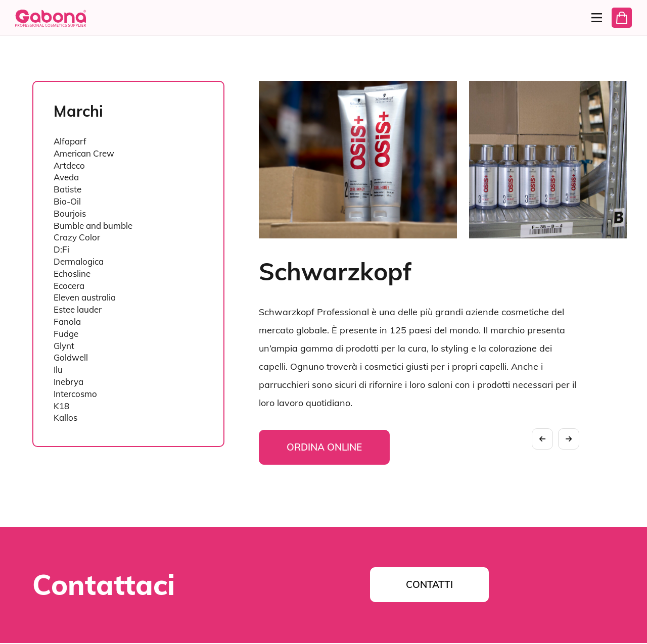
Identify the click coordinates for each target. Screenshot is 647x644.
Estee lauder (78, 309)
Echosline (72, 274)
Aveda (66, 177)
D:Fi (61, 249)
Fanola (67, 321)
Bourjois (70, 213)
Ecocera (69, 286)
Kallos (65, 417)
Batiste (67, 189)
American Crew (84, 153)
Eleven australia (85, 297)
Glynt (64, 346)
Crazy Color (77, 237)
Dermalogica (79, 261)
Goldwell (71, 357)
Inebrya (68, 382)
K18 (61, 406)
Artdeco (69, 165)
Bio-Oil (67, 201)
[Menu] (590, 18)
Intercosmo (75, 394)
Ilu (58, 369)
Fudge (66, 334)
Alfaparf (70, 141)
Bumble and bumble (93, 226)
